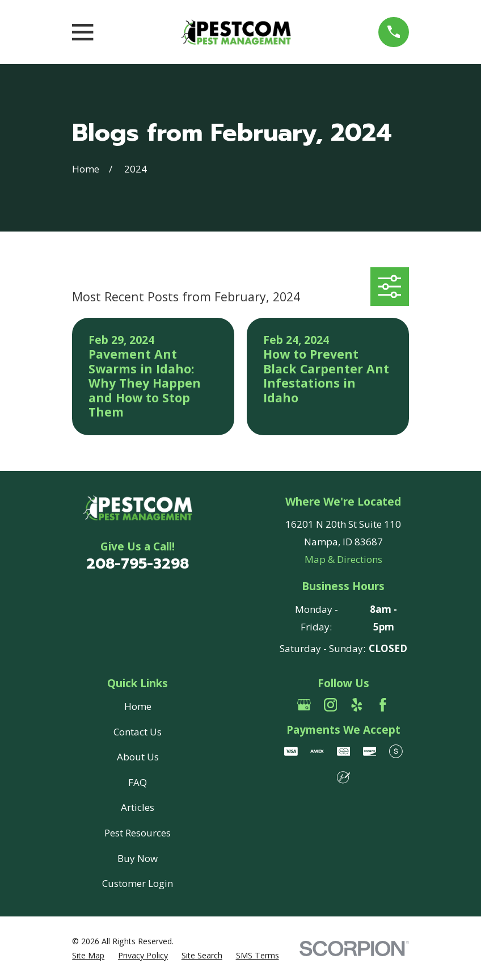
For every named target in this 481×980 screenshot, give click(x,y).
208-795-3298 (138, 564)
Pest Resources (138, 833)
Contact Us (138, 732)
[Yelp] (357, 705)
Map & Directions (343, 559)
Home (138, 706)
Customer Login (138, 883)
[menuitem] (88, 956)
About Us (138, 757)
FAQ (138, 782)
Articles (138, 807)
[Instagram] (331, 705)
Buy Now (138, 858)
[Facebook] (383, 705)
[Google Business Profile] (304, 705)
